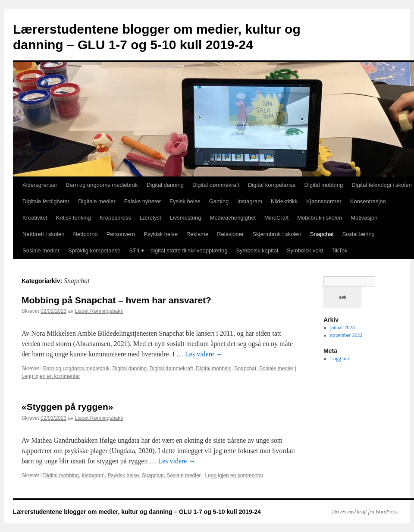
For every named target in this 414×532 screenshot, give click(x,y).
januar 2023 (343, 327)
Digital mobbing (324, 185)
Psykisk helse (161, 234)
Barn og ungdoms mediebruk (102, 185)
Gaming (219, 201)
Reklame (197, 234)
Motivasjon (364, 218)
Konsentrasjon (368, 201)
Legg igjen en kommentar (51, 376)
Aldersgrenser (40, 185)
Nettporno (86, 234)
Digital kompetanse (272, 185)
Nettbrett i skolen (44, 234)
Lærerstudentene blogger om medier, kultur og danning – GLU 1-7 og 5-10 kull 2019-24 (137, 512)
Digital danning (165, 185)
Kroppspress (115, 218)
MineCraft (276, 218)
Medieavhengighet (233, 218)
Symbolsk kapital (257, 250)
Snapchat (322, 234)
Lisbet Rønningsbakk (99, 311)
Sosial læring (359, 234)
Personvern (121, 234)
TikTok (340, 250)
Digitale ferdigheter (46, 201)
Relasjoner (230, 234)
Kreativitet (35, 218)
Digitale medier (97, 201)
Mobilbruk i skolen (320, 218)
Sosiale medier (41, 250)
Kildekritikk (284, 201)
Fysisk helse (185, 201)
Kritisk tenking (74, 218)
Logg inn (340, 359)
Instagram (250, 201)
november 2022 (347, 335)
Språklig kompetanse (94, 250)
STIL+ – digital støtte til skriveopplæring (178, 250)
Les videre (204, 354)
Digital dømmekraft (216, 185)
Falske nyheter (143, 201)
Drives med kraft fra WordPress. (365, 512)
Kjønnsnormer (324, 201)
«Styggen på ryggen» (67, 407)
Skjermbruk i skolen (277, 234)
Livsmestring (186, 218)
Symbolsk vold (305, 250)
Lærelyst (151, 218)
